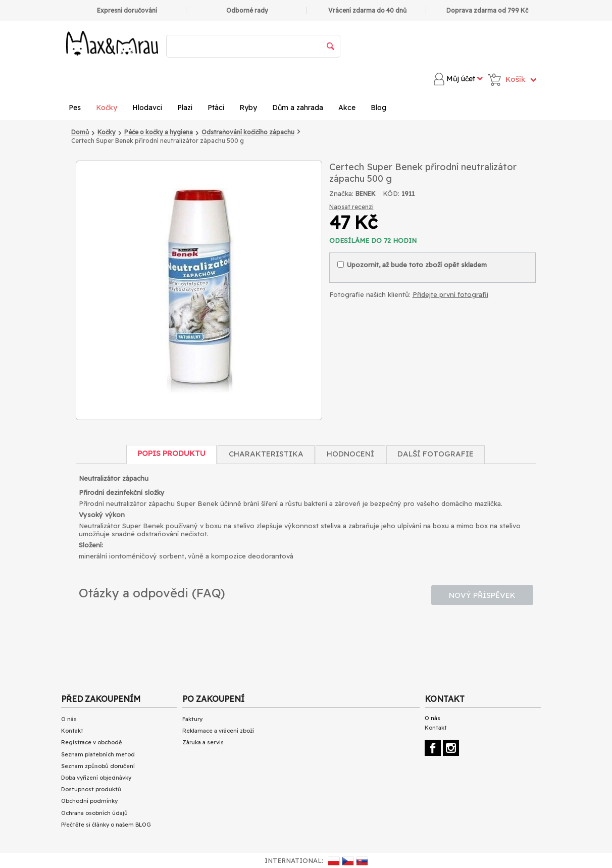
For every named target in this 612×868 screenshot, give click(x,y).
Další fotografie (436, 454)
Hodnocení (350, 454)
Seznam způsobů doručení (98, 766)
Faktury (192, 719)
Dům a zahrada (298, 108)
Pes (75, 108)
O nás (69, 719)
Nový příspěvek (482, 595)
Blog (378, 108)
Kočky (107, 108)
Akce (347, 108)
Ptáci (216, 108)
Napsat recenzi (351, 207)
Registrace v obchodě (91, 742)
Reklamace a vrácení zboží (218, 731)
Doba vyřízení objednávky (96, 778)
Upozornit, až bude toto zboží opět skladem (412, 265)
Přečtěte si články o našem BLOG (106, 825)
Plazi (185, 108)
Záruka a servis (203, 742)
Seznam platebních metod (98, 754)
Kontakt (72, 731)
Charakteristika (266, 454)
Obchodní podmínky (89, 801)
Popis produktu (171, 453)
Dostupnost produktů (91, 789)
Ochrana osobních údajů (94, 813)
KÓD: (391, 193)
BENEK (366, 194)
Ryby (248, 108)
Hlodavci (147, 108)
